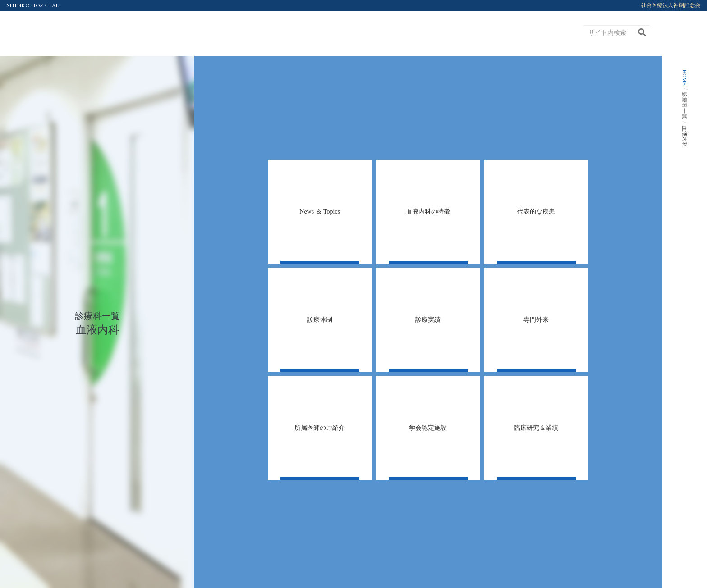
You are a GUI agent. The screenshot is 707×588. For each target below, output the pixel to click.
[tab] (320, 212)
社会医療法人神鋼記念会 (670, 5)
